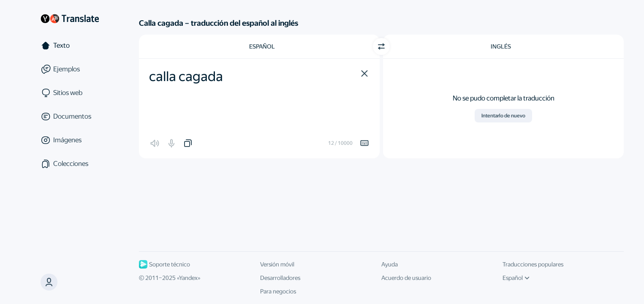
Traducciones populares (533, 264)
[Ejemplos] (70, 69)
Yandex (188, 278)
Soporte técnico (164, 264)
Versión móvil (277, 264)
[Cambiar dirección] (381, 46)
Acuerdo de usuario (406, 278)
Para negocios (278, 291)
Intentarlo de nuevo (503, 116)
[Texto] (70, 46)
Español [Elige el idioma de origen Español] (262, 46)
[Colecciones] (70, 164)
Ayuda (390, 264)
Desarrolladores (280, 278)
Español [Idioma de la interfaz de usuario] (516, 278)
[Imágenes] (70, 140)
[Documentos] (70, 117)
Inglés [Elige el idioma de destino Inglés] (501, 46)
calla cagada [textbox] (186, 76)
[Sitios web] (70, 93)
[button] (364, 73)
